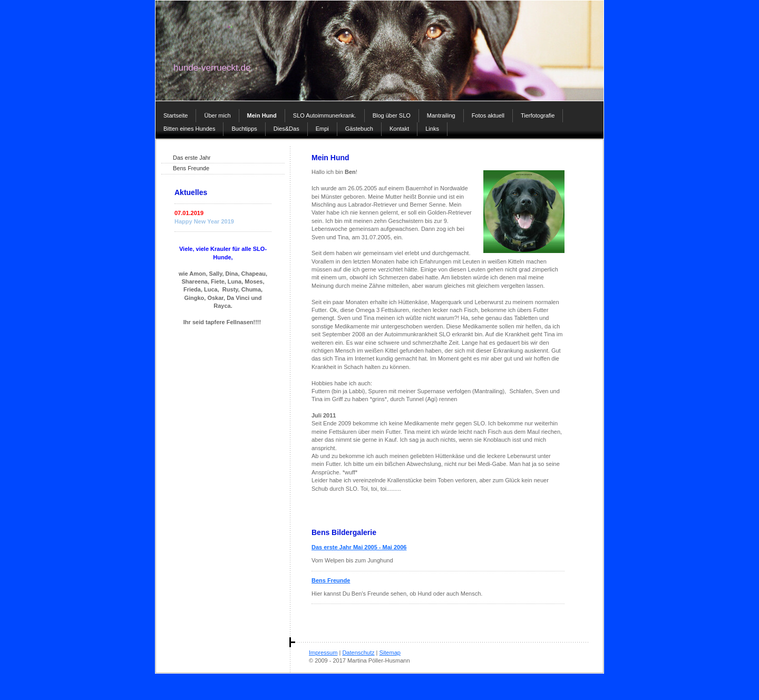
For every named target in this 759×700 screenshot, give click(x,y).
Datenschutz (358, 653)
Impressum (323, 653)
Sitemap (390, 653)
